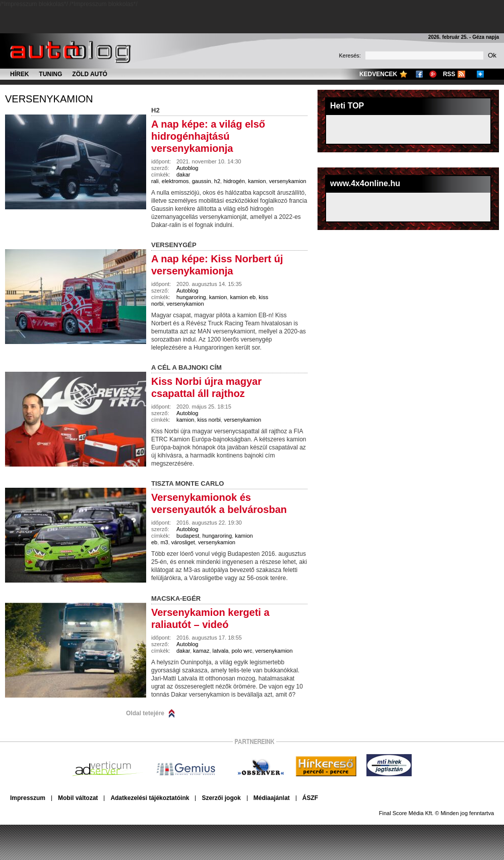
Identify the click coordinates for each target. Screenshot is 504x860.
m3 (164, 542)
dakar (183, 651)
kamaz (201, 651)
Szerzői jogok (221, 798)
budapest (188, 536)
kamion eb (243, 297)
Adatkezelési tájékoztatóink (150, 798)
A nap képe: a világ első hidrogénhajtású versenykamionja (208, 136)
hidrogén (234, 181)
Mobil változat (78, 798)
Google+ (433, 74)
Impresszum (28, 798)
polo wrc (242, 651)
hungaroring (191, 297)
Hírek (19, 74)
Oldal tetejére (145, 713)
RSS (449, 74)
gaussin (202, 181)
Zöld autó (90, 74)
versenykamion (49, 99)
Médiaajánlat (272, 798)
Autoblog (187, 168)
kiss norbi (209, 420)
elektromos (175, 181)
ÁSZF (310, 798)
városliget (183, 542)
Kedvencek (378, 74)
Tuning (50, 74)
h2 (217, 181)
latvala (221, 651)
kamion (257, 181)
